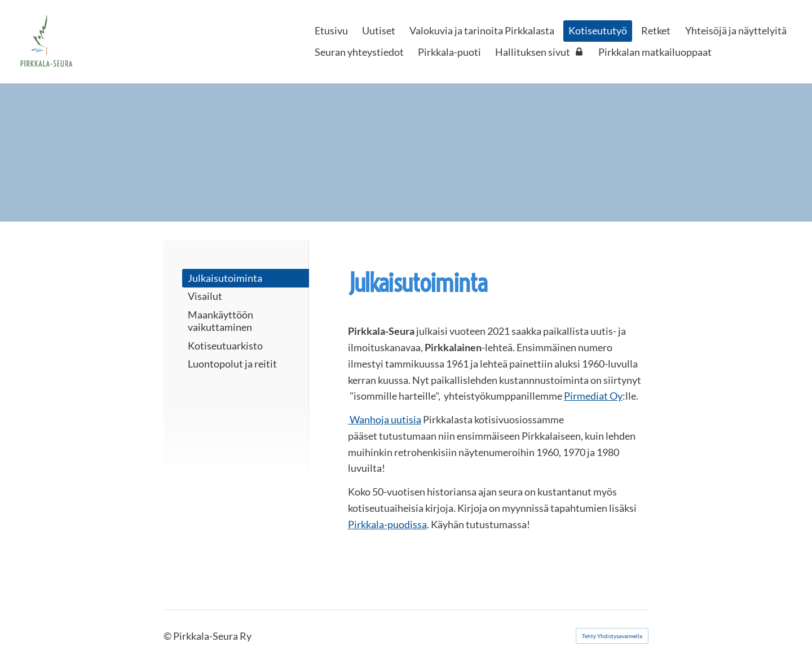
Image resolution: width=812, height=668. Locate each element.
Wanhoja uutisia (385, 419)
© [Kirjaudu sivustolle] (168, 636)
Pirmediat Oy (593, 396)
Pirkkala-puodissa (387, 524)
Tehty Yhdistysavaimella (612, 636)
